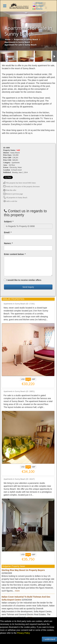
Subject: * (9, 222)
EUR (28, 380)
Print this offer (10, 190)
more (17, 591)
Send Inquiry (28, 287)
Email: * (8, 232)
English (38, 3)
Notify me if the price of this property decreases (21, 187)
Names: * (8, 243)
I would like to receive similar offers (23, 280)
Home (8, 39)
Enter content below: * (15, 254)
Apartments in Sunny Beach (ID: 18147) (19, 479)
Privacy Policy (24, 633)
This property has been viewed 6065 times (19, 183)
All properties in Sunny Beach (15, 198)
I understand (49, 639)
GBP (33, 379)
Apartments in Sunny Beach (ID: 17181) (19, 304)
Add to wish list (10, 201)
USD (23, 379)
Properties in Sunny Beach (26, 39)
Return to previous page (13, 194)
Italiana (38, 9)
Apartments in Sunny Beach (17, 42)
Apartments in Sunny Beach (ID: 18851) (19, 392)
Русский (38, 6)
